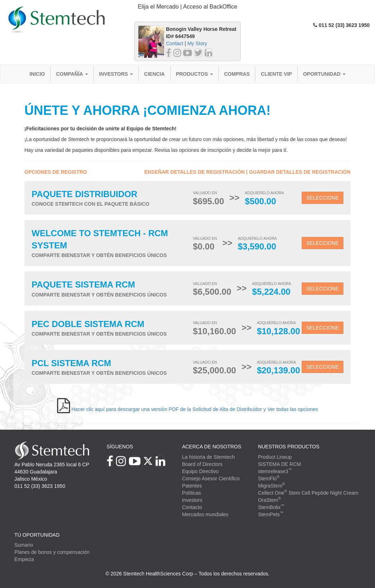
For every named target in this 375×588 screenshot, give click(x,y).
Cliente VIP (276, 74)
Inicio (37, 74)
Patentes (192, 486)
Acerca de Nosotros (212, 447)
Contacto (192, 507)
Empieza (24, 559)
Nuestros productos (289, 447)
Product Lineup (275, 457)
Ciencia (154, 74)
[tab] (187, 7)
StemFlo (269, 479)
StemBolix (271, 507)
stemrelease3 (275, 471)
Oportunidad (324, 74)
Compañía (72, 74)
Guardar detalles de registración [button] (300, 172)
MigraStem (271, 486)
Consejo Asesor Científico (211, 479)
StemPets (271, 514)
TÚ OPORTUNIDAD (37, 535)
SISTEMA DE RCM (279, 464)
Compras (237, 74)
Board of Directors (202, 464)
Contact (175, 43)
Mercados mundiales (205, 514)
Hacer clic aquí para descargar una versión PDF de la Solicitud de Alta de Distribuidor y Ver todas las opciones (195, 409)
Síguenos (120, 447)
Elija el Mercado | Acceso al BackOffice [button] (188, 7)
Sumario (24, 545)
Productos (195, 74)
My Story (197, 43)
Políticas (192, 493)
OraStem (269, 500)
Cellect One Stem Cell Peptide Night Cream (308, 493)
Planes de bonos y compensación (52, 552)
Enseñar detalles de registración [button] (195, 172)
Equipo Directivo (200, 471)
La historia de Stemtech (209, 457)
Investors (116, 74)
